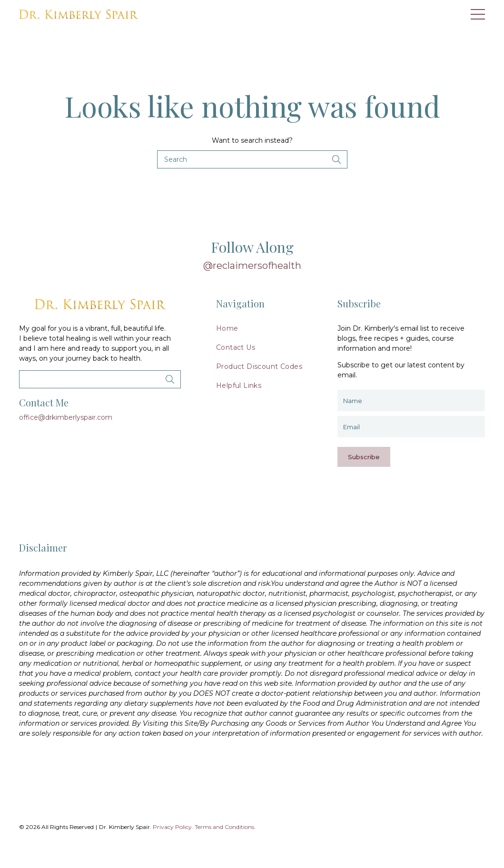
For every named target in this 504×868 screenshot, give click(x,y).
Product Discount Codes (259, 366)
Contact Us (236, 347)
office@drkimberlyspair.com (66, 417)
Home (227, 328)
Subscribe (364, 457)
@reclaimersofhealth (252, 266)
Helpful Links (239, 385)
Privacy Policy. (173, 827)
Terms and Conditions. (225, 827)
